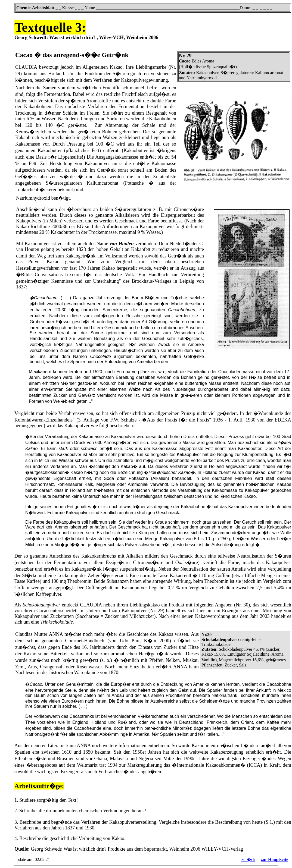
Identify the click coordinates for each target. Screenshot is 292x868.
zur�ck (248, 859)
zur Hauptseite (274, 859)
